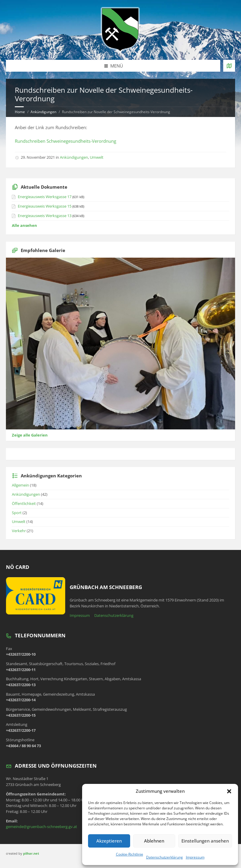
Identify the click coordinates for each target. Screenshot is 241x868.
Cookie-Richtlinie (130, 854)
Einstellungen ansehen (205, 841)
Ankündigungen (43, 112)
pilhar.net (31, 853)
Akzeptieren (109, 841)
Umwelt (97, 157)
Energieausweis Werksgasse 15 (45, 206)
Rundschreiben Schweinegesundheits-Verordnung (66, 141)
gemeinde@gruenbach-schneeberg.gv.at (42, 827)
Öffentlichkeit (24, 503)
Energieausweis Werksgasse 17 (45, 197)
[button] (229, 791)
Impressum (195, 857)
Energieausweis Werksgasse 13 (45, 216)
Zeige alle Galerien (30, 435)
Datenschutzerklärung (165, 857)
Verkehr (19, 531)
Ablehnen (154, 841)
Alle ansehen (24, 225)
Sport (17, 513)
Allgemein (20, 485)
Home (20, 112)
